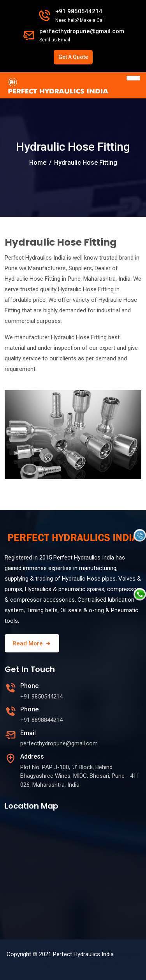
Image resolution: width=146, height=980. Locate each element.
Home (38, 163)
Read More (32, 643)
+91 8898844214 (41, 720)
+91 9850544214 (79, 11)
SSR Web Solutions (115, 965)
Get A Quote (73, 57)
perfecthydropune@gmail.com (82, 31)
